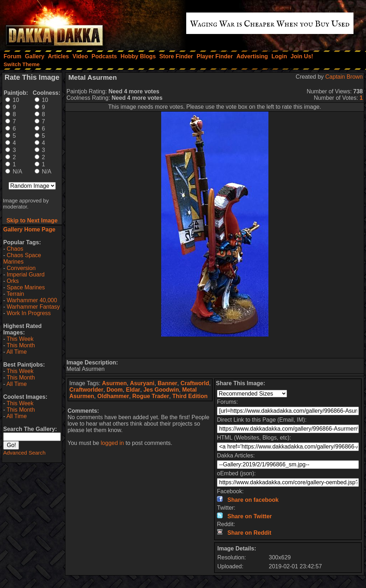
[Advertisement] (215, 347)
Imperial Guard (26, 275)
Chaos (15, 249)
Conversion (21, 268)
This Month (21, 345)
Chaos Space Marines (22, 258)
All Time (17, 352)
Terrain (15, 294)
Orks (13, 281)
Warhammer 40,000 (32, 300)
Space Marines (26, 287)
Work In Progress (29, 313)
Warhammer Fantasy (33, 307)
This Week (20, 339)
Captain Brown (344, 77)
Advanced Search (24, 453)
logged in (112, 443)
